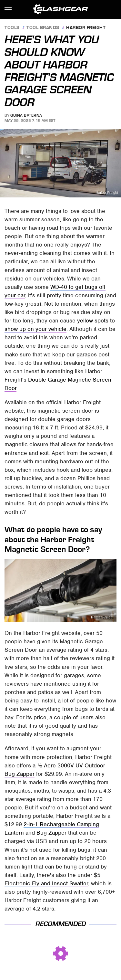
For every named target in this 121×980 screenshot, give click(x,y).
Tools (12, 28)
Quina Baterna (26, 115)
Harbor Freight (86, 28)
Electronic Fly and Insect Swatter (46, 883)
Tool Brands (43, 28)
